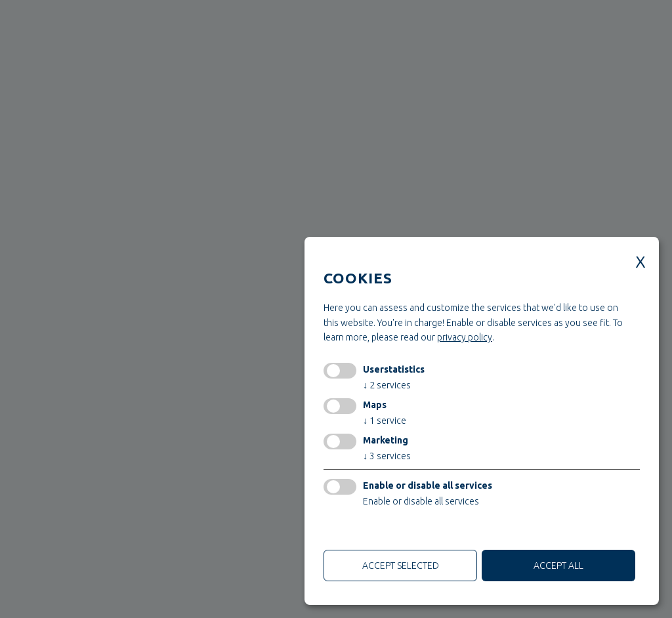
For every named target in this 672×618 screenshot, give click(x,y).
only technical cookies (373, 531)
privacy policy (465, 337)
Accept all (558, 566)
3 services (387, 456)
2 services (387, 385)
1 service (385, 421)
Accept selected (401, 566)
